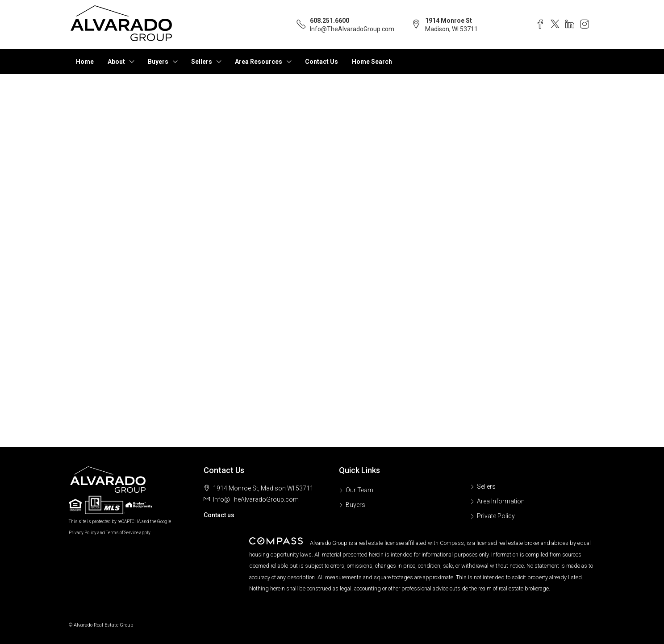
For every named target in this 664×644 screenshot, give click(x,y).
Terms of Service (122, 533)
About (116, 62)
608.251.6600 (330, 21)
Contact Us (322, 62)
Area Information (501, 501)
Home (85, 62)
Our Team (359, 490)
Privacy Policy (83, 533)
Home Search (372, 62)
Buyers (158, 62)
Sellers (202, 62)
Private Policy (496, 516)
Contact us (219, 515)
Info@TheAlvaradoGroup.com (352, 29)
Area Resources (259, 62)
